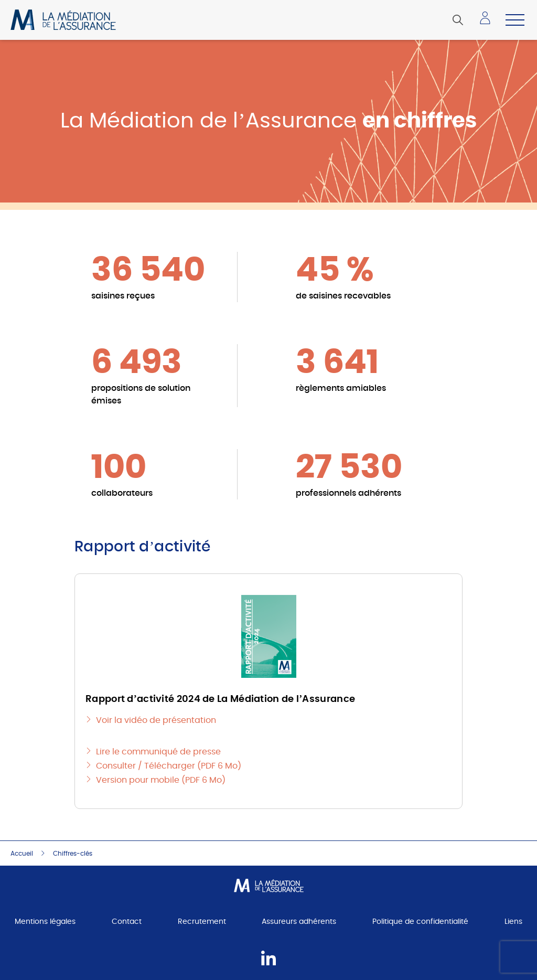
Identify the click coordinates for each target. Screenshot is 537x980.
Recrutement (202, 922)
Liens (513, 922)
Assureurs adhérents (299, 922)
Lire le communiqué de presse (158, 752)
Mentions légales (45, 922)
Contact (127, 922)
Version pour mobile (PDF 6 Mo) (161, 780)
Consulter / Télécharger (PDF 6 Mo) (169, 766)
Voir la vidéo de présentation (156, 720)
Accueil (22, 854)
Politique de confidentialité (420, 922)
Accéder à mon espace (488, 22)
